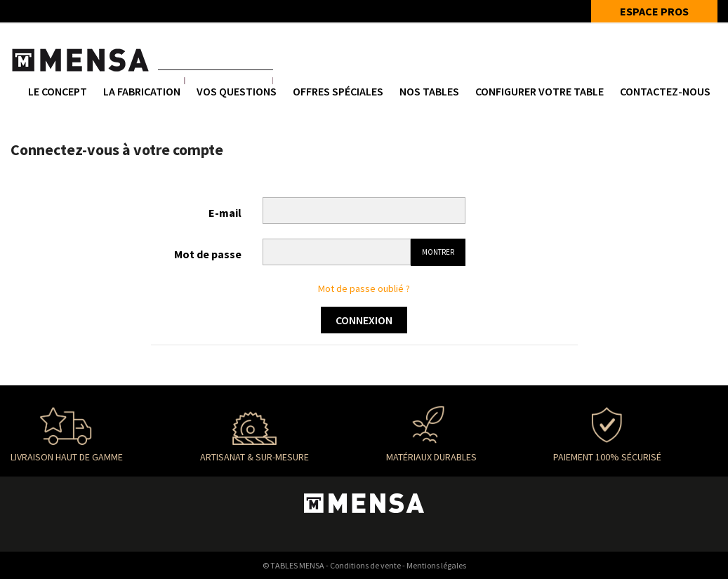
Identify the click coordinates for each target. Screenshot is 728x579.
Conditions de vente (365, 565)
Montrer (438, 252)
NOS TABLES (429, 91)
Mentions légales (436, 565)
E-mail (225, 213)
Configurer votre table (540, 91)
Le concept (58, 91)
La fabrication (142, 91)
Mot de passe (208, 254)
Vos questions (237, 91)
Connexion (364, 320)
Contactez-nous (665, 91)
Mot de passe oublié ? (364, 288)
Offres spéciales (338, 91)
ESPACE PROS (654, 11)
